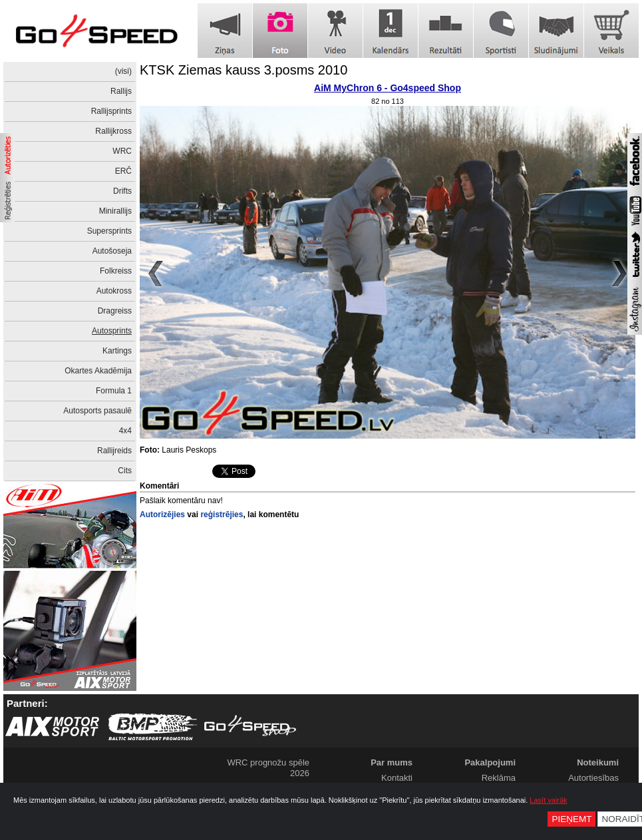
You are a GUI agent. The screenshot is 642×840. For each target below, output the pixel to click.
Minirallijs (115, 211)
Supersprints (109, 231)
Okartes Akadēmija (98, 371)
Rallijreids (114, 451)
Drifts (122, 191)
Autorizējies (162, 515)
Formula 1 (114, 391)
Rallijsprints (111, 111)
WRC (122, 151)
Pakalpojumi (490, 762)
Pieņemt (571, 819)
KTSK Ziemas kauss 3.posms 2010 (243, 70)
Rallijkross (113, 131)
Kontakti (397, 778)
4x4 (125, 431)
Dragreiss (115, 311)
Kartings (117, 351)
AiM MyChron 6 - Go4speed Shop (388, 88)
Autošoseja (112, 251)
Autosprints (112, 331)
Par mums (392, 762)
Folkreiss (116, 271)
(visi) (123, 71)
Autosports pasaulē (97, 411)
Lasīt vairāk (548, 800)
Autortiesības (593, 778)
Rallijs (121, 91)
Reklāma (499, 778)
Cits (125, 471)
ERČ (123, 171)
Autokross (114, 291)
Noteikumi (598, 762)
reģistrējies (222, 515)
